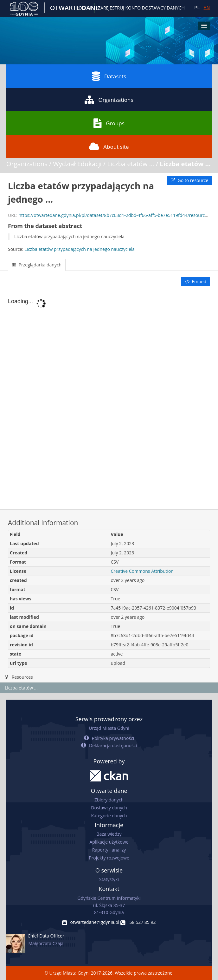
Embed (196, 281)
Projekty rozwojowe (109, 858)
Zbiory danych (109, 800)
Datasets (109, 76)
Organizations (109, 100)
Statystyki (109, 879)
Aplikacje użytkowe (109, 842)
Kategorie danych (109, 816)
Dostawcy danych (109, 808)
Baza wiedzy (109, 834)
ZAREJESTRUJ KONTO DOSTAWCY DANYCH (141, 8)
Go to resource (189, 180)
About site (109, 147)
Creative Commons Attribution (142, 571)
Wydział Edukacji (77, 164)
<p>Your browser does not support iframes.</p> (109, 398)
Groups (109, 123)
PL (197, 8)
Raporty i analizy (109, 850)
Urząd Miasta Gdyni (109, 728)
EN (207, 8)
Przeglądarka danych (37, 265)
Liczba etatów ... (131, 164)
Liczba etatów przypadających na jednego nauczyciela (80, 249)
